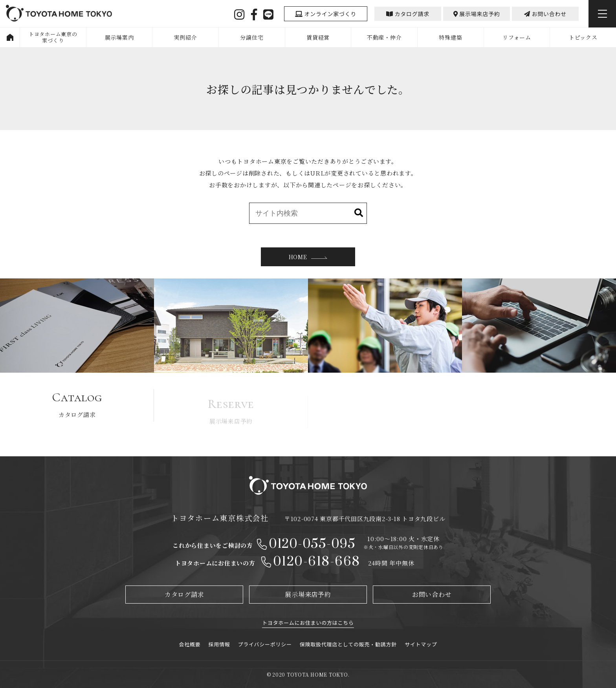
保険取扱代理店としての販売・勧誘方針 (348, 644)
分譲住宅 (252, 37)
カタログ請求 (408, 14)
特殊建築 (450, 37)
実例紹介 (186, 37)
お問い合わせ (545, 14)
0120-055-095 (312, 544)
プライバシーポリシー (265, 644)
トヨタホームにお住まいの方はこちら (308, 623)
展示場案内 (119, 37)
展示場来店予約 (477, 14)
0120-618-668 (317, 562)
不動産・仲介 (384, 37)
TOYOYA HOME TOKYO (59, 14)
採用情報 (219, 644)
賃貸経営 (318, 37)
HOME (10, 37)
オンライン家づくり (326, 14)
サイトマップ (421, 644)
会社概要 (190, 644)
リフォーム (517, 37)
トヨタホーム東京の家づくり (53, 37)
